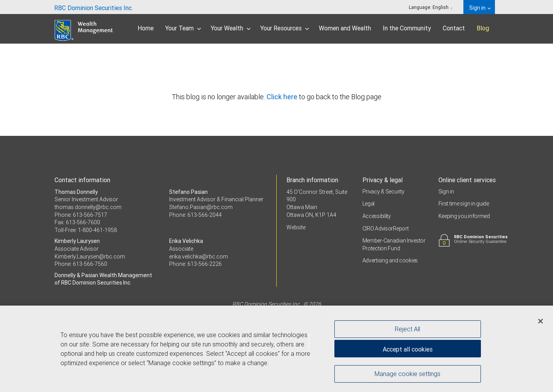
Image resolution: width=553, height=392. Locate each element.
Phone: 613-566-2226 (195, 264)
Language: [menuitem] (430, 7)
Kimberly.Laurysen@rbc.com (90, 257)
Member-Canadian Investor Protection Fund (394, 244)
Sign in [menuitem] (480, 8)
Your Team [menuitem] (183, 28)
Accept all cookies (408, 350)
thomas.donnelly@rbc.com (88, 207)
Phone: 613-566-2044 (195, 215)
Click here (283, 97)
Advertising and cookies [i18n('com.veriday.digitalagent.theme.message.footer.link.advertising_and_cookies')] (390, 260)
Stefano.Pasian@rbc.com (201, 207)
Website (296, 227)
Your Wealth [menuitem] (231, 28)
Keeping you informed (464, 216)
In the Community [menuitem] (407, 28)
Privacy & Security (383, 192)
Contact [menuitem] (454, 28)
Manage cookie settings (407, 374)
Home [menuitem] (146, 28)
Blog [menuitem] (483, 28)
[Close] (541, 322)
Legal (369, 204)
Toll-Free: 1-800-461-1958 (86, 230)
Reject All (407, 329)
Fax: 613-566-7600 (77, 222)
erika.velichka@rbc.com (199, 257)
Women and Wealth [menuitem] (345, 28)
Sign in (446, 192)
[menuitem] (94, 7)
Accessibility (377, 216)
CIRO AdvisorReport (386, 229)
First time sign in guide (464, 204)
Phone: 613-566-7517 (81, 215)
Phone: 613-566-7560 (81, 264)
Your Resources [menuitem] (285, 28)
